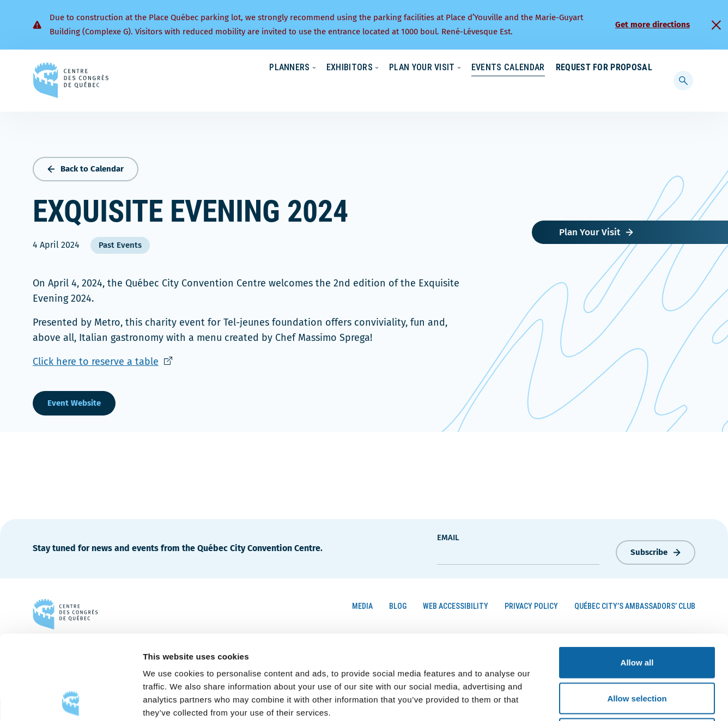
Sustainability (473, 68)
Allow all (637, 578)
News (525, 68)
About (564, 68)
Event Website (74, 400)
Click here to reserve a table (102, 359)
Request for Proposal (604, 90)
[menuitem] (648, 67)
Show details (572, 699)
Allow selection (637, 614)
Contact (608, 68)
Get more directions (653, 25)
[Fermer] (716, 25)
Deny (637, 649)
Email (448, 535)
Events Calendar (497, 90)
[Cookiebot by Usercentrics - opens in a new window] (71, 700)
